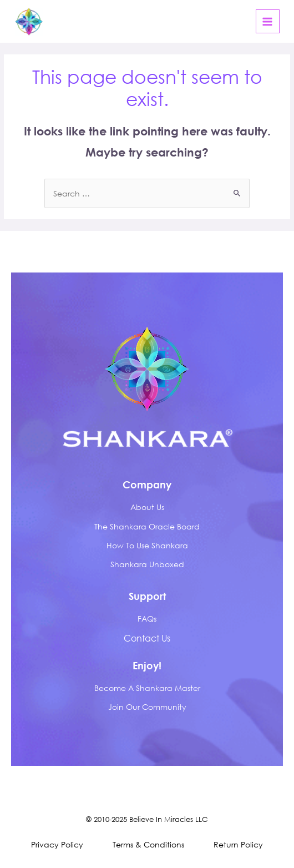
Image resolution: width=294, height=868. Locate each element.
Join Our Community (147, 707)
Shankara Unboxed (147, 564)
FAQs (147, 619)
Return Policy (238, 844)
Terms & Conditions (148, 844)
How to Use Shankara (147, 545)
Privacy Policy (57, 844)
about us (147, 507)
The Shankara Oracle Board (147, 526)
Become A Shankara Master (147, 688)
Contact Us (147, 638)
